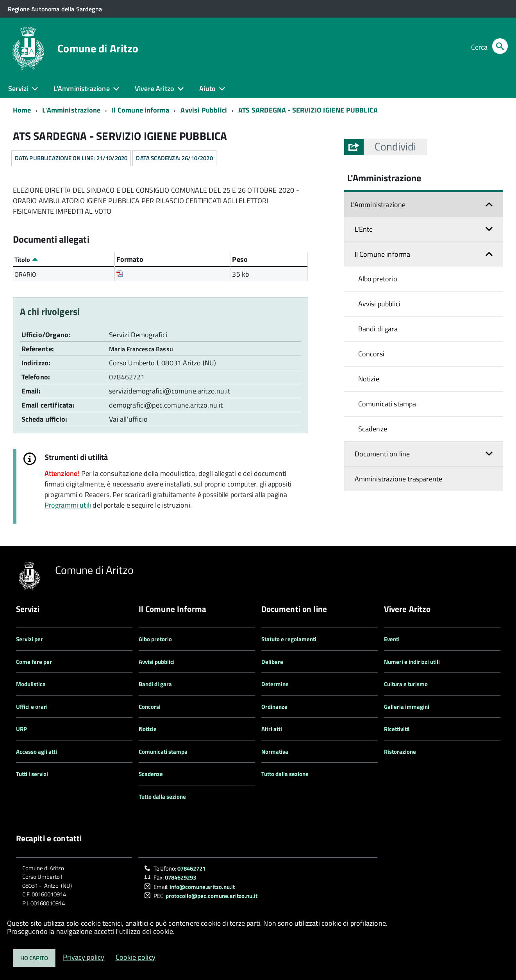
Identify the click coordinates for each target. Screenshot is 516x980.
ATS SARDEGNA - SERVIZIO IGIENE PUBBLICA (308, 110)
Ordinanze (274, 707)
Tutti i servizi (32, 774)
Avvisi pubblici (379, 304)
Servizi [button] (18, 89)
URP (21, 729)
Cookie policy (136, 957)
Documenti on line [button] (382, 454)
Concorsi (371, 354)
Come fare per (34, 662)
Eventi (392, 639)
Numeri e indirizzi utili (412, 662)
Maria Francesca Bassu (141, 349)
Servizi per (29, 639)
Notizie (369, 379)
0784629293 (180, 877)
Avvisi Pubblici (204, 110)
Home (22, 110)
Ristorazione (400, 752)
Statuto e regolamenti (289, 639)
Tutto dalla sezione (162, 797)
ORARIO (26, 274)
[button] (395, 147)
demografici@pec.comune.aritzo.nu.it (166, 405)
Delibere (272, 662)
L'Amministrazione (71, 110)
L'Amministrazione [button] (82, 89)
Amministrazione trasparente (399, 479)
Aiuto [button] (207, 89)
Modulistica (31, 684)
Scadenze (373, 429)
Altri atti (272, 729)
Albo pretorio (378, 279)
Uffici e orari (32, 707)
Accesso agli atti (37, 752)
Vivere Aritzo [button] (154, 89)
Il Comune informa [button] (383, 254)
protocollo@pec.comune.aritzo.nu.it (212, 896)
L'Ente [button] (364, 229)
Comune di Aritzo (98, 48)
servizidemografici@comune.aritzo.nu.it (170, 391)
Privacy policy (84, 957)
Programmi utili (68, 505)
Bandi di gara (378, 329)
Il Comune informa (140, 110)
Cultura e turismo (406, 684)
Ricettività (397, 729)
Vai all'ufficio (128, 419)
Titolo (26, 259)
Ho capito (34, 958)
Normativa (275, 752)
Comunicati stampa (387, 404)
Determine (275, 684)
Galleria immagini (407, 707)
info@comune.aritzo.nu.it (202, 887)
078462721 (128, 377)
